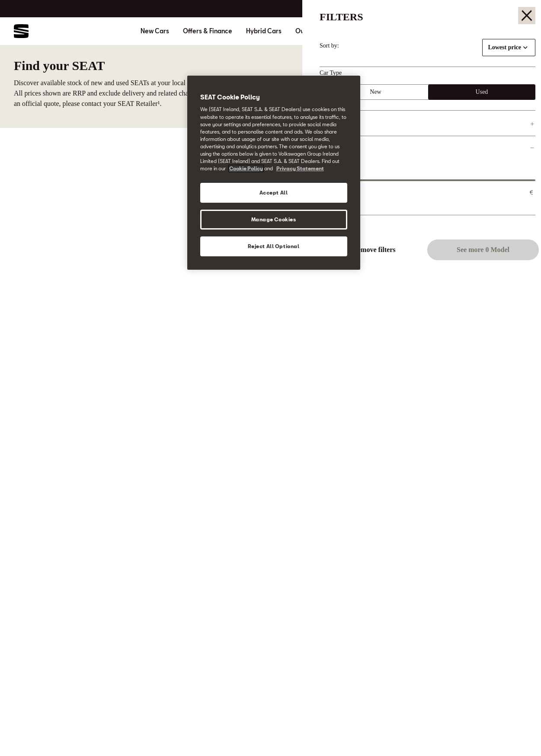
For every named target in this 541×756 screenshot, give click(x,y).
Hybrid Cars (264, 31)
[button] (516, 733)
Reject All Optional (274, 246)
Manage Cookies (274, 219)
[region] (274, 173)
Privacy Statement (300, 168)
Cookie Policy (246, 168)
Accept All (274, 193)
